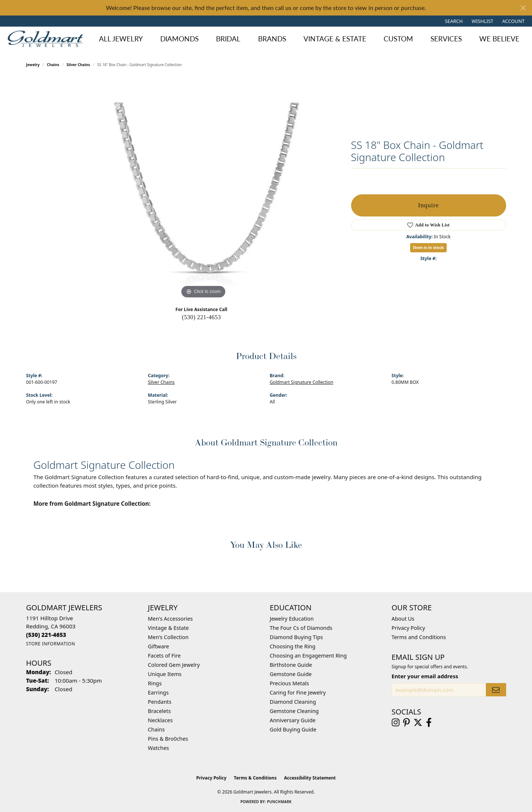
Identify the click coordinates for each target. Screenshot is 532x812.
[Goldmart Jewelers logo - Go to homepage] (47, 39)
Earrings (158, 692)
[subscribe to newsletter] (496, 690)
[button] (453, 21)
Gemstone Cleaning (294, 711)
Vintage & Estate (335, 39)
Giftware (159, 646)
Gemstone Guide (291, 674)
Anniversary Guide (293, 720)
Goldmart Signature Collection (302, 382)
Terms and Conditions (419, 637)
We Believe (499, 39)
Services (446, 39)
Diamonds (179, 39)
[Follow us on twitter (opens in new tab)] (418, 723)
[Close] (523, 8)
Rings (155, 683)
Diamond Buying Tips (296, 637)
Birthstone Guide (291, 665)
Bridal (228, 39)
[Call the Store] (46, 635)
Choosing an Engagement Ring (308, 656)
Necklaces (160, 720)
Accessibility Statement (310, 778)
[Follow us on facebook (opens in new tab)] (429, 723)
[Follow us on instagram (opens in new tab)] (396, 723)
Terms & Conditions (255, 778)
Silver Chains (78, 65)
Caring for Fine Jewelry (298, 692)
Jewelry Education (292, 619)
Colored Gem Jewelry (174, 665)
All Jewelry (121, 39)
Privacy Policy (409, 628)
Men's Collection (168, 637)
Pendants (160, 702)
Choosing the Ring (293, 646)
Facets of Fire (164, 656)
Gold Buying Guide (293, 729)
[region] (203, 190)
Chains (53, 65)
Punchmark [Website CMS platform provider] (279, 802)
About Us (403, 619)
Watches (159, 748)
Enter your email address (425, 676)
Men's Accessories (171, 619)
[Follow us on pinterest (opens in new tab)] (406, 723)
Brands (272, 39)
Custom (398, 39)
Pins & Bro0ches (168, 739)
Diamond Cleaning (293, 702)
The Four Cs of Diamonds (301, 628)
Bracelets (159, 711)
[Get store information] (51, 644)
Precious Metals (289, 683)
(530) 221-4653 (202, 317)
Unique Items (165, 674)
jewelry (33, 65)
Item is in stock (429, 247)
